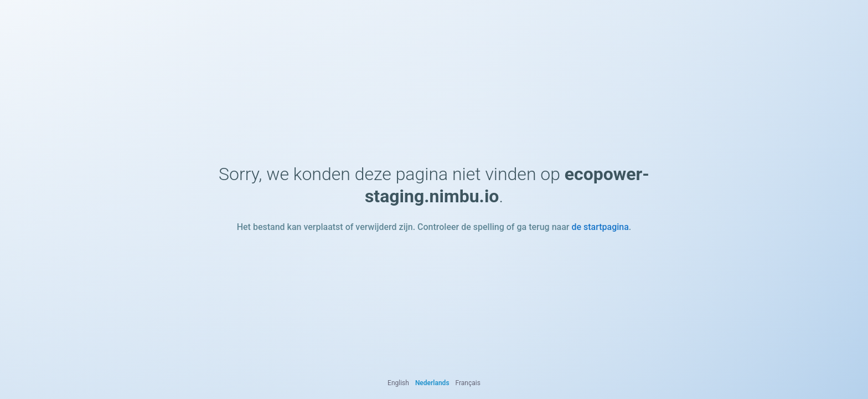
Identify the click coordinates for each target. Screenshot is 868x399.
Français (468, 383)
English (398, 383)
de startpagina (600, 227)
